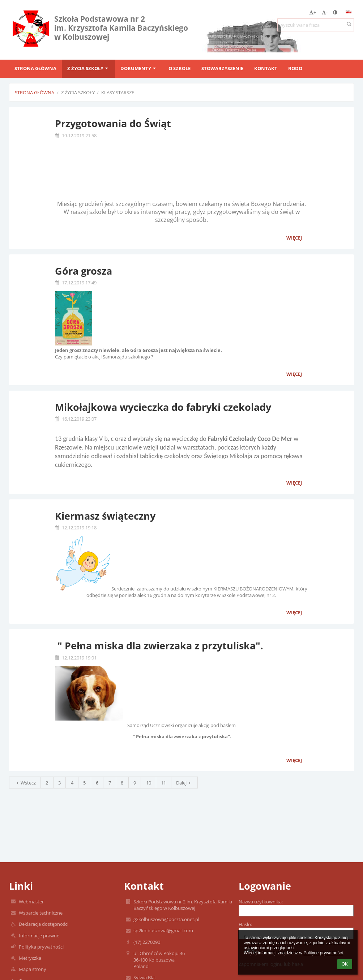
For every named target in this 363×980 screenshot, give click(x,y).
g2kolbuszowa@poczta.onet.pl (166, 919)
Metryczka (30, 958)
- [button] (325, 12)
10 (149, 783)
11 (163, 783)
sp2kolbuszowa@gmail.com (163, 930)
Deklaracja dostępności (44, 924)
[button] (349, 12)
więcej (294, 238)
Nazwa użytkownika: (261, 902)
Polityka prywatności (41, 947)
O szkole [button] (180, 68)
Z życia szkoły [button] (88, 68)
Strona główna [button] (35, 68)
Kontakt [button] (266, 68)
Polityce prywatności (323, 953)
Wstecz (25, 783)
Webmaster (31, 902)
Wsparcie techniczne (41, 913)
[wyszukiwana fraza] (316, 25)
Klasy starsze (118, 93)
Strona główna (35, 93)
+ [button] (313, 12)
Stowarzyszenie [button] (222, 68)
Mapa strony (33, 969)
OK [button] (345, 964)
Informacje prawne (39, 936)
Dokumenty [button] (139, 68)
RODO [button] (295, 68)
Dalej (184, 783)
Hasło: (245, 924)
